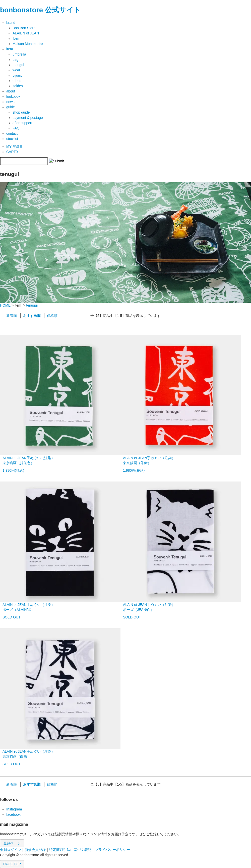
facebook (13, 814)
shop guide (21, 112)
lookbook (13, 97)
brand (11, 23)
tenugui (32, 305)
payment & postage (28, 118)
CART (12, 152)
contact (12, 133)
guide (11, 107)
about (11, 91)
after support (22, 123)
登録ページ (12, 843)
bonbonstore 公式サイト (40, 10)
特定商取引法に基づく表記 (70, 850)
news (10, 102)
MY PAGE (14, 147)
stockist (12, 139)
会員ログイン (11, 850)
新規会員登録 (35, 850)
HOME (5, 305)
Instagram (14, 809)
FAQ (16, 128)
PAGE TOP (12, 864)
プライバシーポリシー (112, 850)
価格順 (52, 316)
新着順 (12, 316)
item (10, 49)
